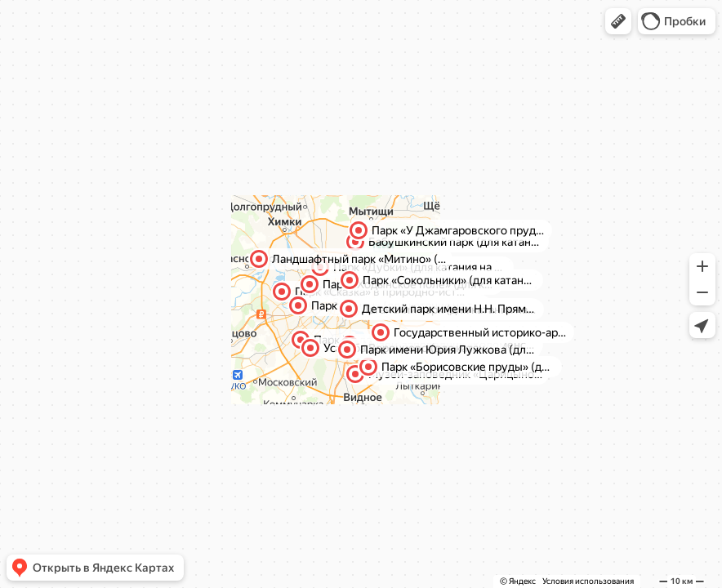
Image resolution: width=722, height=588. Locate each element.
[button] (618, 21)
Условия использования (588, 581)
